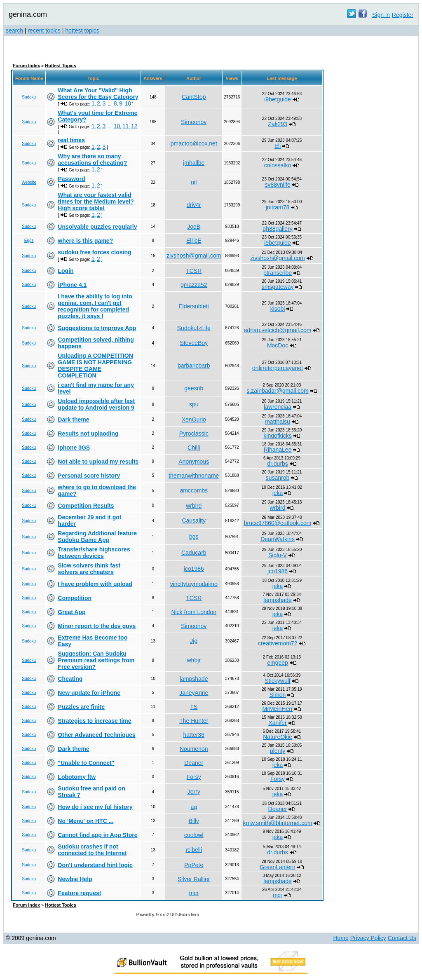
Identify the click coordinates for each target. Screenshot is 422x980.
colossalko (278, 165)
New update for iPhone (89, 693)
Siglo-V (278, 555)
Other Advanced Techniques (96, 735)
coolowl (194, 835)
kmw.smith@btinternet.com (277, 823)
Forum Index (26, 66)
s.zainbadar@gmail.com (277, 391)
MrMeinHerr (278, 709)
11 (126, 126)
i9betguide (278, 99)
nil (194, 182)
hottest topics (82, 30)
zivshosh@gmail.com (194, 256)
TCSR (194, 271)
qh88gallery (277, 229)
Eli (278, 146)
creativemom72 (278, 643)
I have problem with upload (95, 584)
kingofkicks (277, 436)
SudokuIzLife (194, 328)
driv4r (194, 205)
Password (71, 179)
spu (194, 404)
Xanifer (277, 723)
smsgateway (278, 287)
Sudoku (29, 97)
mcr (194, 893)
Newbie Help (75, 879)
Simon (278, 695)
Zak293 (278, 124)
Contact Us (402, 938)
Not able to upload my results (98, 462)
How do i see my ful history (95, 807)
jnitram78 (278, 207)
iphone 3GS (74, 448)
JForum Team (188, 915)
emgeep (278, 663)
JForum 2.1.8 (164, 915)
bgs (194, 537)
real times (71, 140)
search (14, 30)
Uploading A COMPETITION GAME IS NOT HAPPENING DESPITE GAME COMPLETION (95, 366)
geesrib (194, 388)
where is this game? (85, 241)
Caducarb (194, 553)
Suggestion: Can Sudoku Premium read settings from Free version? (96, 660)
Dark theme (73, 420)
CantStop (194, 97)
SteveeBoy (194, 343)
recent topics (44, 30)
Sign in (381, 15)
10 (128, 103)
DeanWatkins (278, 539)
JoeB (194, 227)
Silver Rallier (194, 879)
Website (29, 182)
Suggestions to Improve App (97, 328)
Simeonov (194, 122)
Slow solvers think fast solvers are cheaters (89, 569)
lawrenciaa (278, 407)
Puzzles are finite (81, 707)
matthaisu (278, 422)
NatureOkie (278, 737)
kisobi (278, 309)
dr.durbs (278, 464)
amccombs (194, 490)
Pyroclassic (194, 434)
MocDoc (278, 345)
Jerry (194, 792)
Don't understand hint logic (95, 865)
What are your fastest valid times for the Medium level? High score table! (96, 202)
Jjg (194, 641)
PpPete (194, 865)
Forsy (194, 777)
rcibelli (194, 850)
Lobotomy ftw (77, 777)
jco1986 (194, 569)
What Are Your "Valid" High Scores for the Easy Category (98, 94)
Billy (194, 821)
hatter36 (194, 735)
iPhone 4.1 (72, 285)
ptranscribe (278, 273)
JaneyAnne (194, 693)
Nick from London (194, 612)
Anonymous (194, 462)
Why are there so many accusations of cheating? (92, 159)
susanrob (278, 478)
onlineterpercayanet (278, 368)
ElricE (194, 241)
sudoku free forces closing (94, 252)
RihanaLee (278, 450)
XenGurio (194, 420)
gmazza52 (194, 285)
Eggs (29, 240)
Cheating (70, 679)
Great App (72, 612)
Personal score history (89, 476)
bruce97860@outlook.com (278, 523)
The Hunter (194, 721)
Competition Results (86, 506)
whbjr (194, 660)
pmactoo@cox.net (194, 143)
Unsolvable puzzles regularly (97, 227)
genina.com (28, 14)
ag (194, 807)
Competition (75, 598)
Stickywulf (277, 681)
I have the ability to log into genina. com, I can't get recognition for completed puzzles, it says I (95, 306)
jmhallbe (194, 163)
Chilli (194, 448)
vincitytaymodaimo (194, 584)
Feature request (79, 893)
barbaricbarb (194, 366)
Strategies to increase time (94, 721)
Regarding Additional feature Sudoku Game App (97, 537)
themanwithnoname (194, 476)
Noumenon (194, 749)
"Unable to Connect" (86, 763)
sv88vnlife (277, 185)
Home (341, 938)
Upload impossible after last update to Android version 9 (96, 404)
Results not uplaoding (88, 434)
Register (403, 15)
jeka (278, 493)
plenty (278, 751)
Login (66, 271)
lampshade (278, 600)
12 (134, 126)
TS (194, 707)
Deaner (194, 763)
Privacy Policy (368, 938)
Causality (194, 520)
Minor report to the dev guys (97, 626)
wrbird (194, 506)
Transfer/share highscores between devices (94, 553)
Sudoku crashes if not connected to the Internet (92, 850)
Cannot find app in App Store (97, 835)
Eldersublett (194, 306)
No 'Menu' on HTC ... (86, 821)
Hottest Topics (61, 66)
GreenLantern (277, 867)
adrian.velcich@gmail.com (278, 330)
